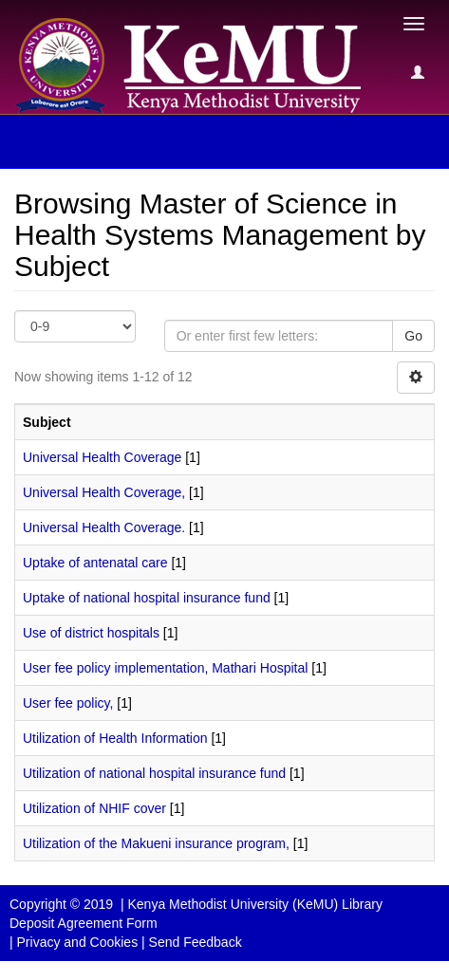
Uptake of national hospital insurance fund (147, 598)
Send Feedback (196, 942)
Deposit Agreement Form (84, 923)
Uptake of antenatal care (95, 563)
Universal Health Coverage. (104, 527)
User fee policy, (68, 703)
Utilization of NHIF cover (94, 808)
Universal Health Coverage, (104, 492)
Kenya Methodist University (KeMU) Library (254, 904)
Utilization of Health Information (115, 738)
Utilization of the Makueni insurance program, (156, 843)
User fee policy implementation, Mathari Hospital (165, 668)
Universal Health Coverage (102, 457)
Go (413, 336)
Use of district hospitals (91, 633)
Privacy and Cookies (78, 942)
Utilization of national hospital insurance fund (154, 773)
